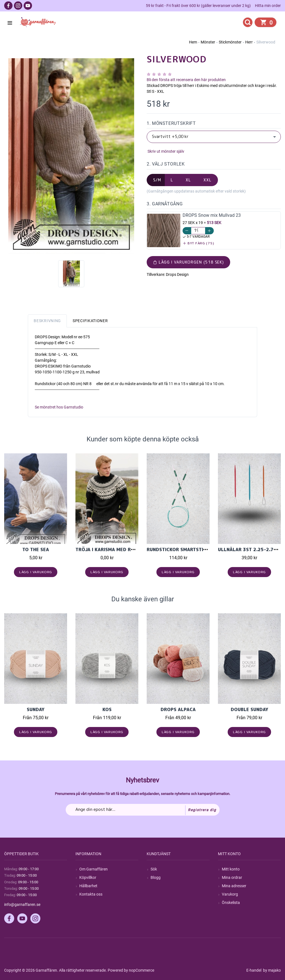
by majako (272, 970)
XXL (207, 180)
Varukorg (230, 894)
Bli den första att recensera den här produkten (186, 80)
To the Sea (36, 549)
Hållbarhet (88, 886)
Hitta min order (268, 6)
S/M (157, 180)
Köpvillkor (88, 877)
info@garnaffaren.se (22, 904)
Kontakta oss (91, 894)
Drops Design (177, 274)
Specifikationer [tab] (90, 321)
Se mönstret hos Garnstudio (59, 407)
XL (188, 180)
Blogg (156, 877)
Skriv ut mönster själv (165, 151)
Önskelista (231, 903)
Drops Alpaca (178, 709)
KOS (107, 709)
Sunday (36, 709)
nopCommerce (142, 970)
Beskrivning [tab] (47, 321)
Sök (154, 869)
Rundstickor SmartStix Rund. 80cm (191, 549)
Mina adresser (234, 886)
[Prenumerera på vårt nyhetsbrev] (143, 810)
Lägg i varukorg (36, 572)
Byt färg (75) (199, 243)
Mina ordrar (232, 877)
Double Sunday (250, 709)
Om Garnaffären (94, 869)
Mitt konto (231, 869)
